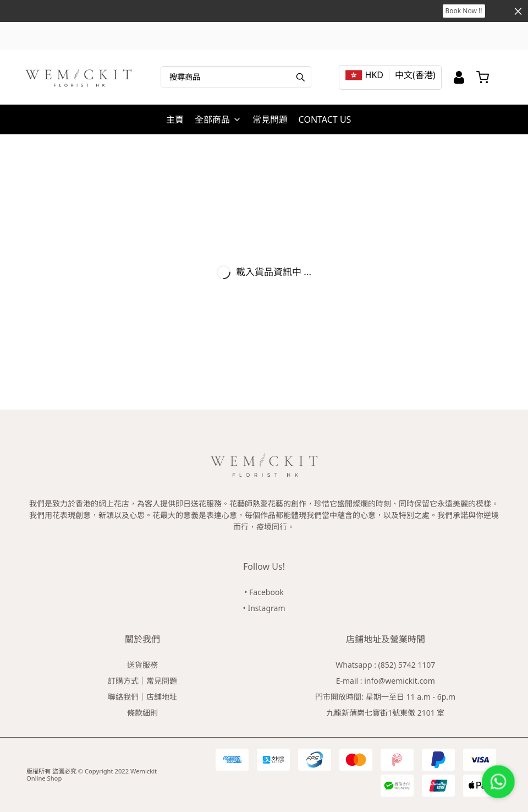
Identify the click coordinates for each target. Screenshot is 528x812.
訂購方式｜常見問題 (142, 681)
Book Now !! (464, 11)
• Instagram (264, 608)
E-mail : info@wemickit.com (386, 681)
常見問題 (270, 119)
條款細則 (142, 713)
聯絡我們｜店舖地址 (142, 697)
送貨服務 (142, 665)
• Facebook (264, 592)
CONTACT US (325, 119)
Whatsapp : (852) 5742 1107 (385, 665)
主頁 (175, 119)
